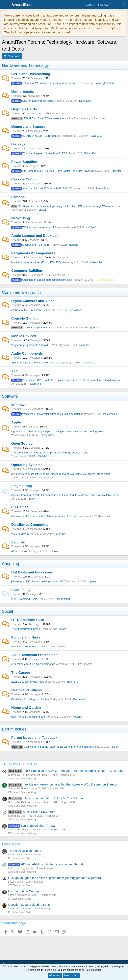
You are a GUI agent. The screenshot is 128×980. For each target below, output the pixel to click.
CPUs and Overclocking (31, 74)
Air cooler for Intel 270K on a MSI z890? (40, 188)
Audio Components (27, 353)
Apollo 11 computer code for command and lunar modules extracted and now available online (65, 495)
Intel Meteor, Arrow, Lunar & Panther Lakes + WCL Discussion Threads (63, 784)
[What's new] (115, 5)
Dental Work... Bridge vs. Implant (30, 699)
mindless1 (89, 363)
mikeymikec (97, 262)
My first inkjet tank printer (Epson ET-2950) (36, 262)
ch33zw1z (92, 227)
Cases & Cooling (25, 179)
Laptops (18, 197)
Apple (16, 422)
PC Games (20, 507)
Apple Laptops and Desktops (35, 236)
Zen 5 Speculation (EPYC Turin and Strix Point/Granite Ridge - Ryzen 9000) (66, 771)
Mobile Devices (24, 336)
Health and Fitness (27, 690)
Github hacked (20, 551)
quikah (94, 328)
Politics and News (26, 637)
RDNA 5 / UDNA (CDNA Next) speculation (42, 118)
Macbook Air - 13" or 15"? (32, 245)
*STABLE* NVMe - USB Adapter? (36, 136)
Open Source (22, 443)
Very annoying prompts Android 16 (31, 345)
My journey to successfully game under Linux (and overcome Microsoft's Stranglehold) (61, 474)
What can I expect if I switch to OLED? (39, 153)
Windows (19, 405)
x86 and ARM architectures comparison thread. (44, 83)
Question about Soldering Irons (29, 905)
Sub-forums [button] (57, 113)
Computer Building (27, 271)
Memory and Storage (28, 127)
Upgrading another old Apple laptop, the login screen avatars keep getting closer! (58, 431)
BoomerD (73, 682)
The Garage (21, 673)
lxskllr (115, 747)
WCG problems (20, 534)
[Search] (123, 5)
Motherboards (23, 92)
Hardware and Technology (25, 65)
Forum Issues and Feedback (34, 738)
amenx (61, 646)
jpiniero (94, 581)
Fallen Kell (90, 153)
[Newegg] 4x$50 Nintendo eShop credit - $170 (38, 581)
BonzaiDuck (103, 188)
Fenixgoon (75, 310)
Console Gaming (25, 318)
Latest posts (11, 844)
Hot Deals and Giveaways (32, 572)
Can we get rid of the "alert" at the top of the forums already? (53, 747)
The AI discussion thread (26, 629)
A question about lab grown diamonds (33, 664)
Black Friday (21, 590)
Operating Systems (27, 465)
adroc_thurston (105, 83)
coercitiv (84, 345)
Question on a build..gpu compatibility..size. (42, 280)
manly (32, 499)
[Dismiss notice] (122, 15)
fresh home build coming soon (29, 717)
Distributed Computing (30, 525)
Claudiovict (100, 118)
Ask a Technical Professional (35, 655)
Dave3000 (85, 101)
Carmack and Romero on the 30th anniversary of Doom (43, 516)
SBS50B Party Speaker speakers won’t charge (38, 363)
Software (10, 396)
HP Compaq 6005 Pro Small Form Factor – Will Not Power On (53, 171)
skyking (78, 717)
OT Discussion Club (28, 620)
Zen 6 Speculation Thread (32, 825)
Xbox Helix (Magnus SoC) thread (37, 328)
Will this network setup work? (34, 227)
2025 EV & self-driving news (28, 682)
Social (7, 611)
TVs (14, 371)
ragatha (74, 245)
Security (18, 542)
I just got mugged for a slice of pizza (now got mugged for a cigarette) (54, 878)
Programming (22, 486)
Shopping (11, 564)
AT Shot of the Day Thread (27, 310)
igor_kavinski (46, 478)
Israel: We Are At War (24, 646)
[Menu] (6, 5)
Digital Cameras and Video (33, 301)
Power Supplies (24, 162)
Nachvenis (79, 699)
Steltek (43, 210)
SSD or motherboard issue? (33, 101)
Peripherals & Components (33, 253)
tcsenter (117, 171)
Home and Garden (26, 708)
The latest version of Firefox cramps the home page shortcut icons (50, 453)
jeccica (88, 664)
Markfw (60, 534)
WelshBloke (45, 456)
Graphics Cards (24, 109)
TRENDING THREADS (20, 764)
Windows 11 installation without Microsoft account (46, 414)
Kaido (63, 629)
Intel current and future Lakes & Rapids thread (46, 798)
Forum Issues (14, 729)
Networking (21, 218)
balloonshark (64, 599)
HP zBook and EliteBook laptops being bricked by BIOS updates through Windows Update (67, 206)
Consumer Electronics (22, 292)
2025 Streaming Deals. (25, 599)
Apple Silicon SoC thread (32, 812)
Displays (18, 144)
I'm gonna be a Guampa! (25, 891)
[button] (4, 963)
